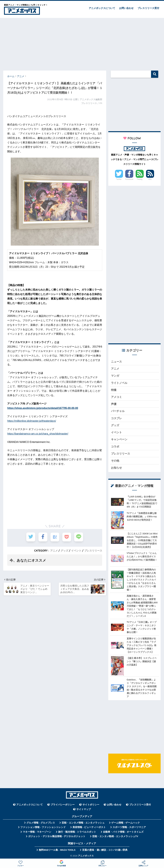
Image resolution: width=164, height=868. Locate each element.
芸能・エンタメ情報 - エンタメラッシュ (83, 823)
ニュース (116, 362)
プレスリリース (93, 550)
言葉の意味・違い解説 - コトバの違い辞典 (105, 850)
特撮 (114, 390)
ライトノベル (119, 383)
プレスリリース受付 (148, 8)
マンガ (115, 376)
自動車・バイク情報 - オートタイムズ (123, 832)
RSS (150, 179)
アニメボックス (86, 856)
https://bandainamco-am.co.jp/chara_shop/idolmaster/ (38, 434)
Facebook (129, 179)
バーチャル (118, 411)
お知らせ (116, 468)
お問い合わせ (126, 8)
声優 (114, 404)
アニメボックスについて (102, 8)
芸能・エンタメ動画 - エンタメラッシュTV (115, 837)
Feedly (140, 179)
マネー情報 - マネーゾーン (37, 832)
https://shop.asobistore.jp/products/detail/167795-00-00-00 (43, 408)
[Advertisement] (82, 43)
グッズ (64, 550)
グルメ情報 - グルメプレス (41, 823)
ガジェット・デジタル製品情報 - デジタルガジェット (57, 837)
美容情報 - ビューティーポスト (89, 828)
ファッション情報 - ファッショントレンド (43, 828)
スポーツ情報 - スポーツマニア (129, 828)
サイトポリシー (91, 805)
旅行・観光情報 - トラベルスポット (77, 832)
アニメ (54, 550)
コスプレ (116, 418)
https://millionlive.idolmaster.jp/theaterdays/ (32, 421)
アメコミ (116, 397)
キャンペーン (119, 440)
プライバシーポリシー (63, 805)
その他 (115, 461)
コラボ (115, 447)
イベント (76, 550)
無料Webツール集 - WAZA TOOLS (57, 850)
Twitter (119, 179)
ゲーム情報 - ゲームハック (126, 823)
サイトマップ (84, 810)
